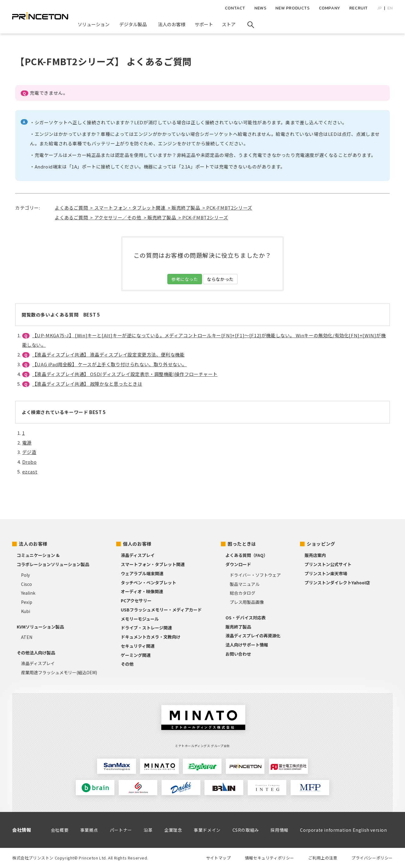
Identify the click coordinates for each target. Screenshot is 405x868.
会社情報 (22, 830)
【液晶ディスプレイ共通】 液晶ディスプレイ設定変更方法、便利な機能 (108, 354)
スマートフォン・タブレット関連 (153, 564)
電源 (27, 443)
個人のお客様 (137, 544)
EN (390, 8)
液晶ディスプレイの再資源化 (253, 636)
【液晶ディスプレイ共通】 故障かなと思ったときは (87, 384)
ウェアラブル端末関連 (142, 573)
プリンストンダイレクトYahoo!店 (337, 583)
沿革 (148, 830)
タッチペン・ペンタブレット (148, 583)
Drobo (30, 462)
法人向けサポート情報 (247, 645)
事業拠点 (89, 830)
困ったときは (242, 544)
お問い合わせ (238, 654)
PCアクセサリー (136, 601)
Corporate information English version (343, 830)
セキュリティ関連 (138, 646)
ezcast (30, 471)
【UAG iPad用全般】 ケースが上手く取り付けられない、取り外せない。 (110, 364)
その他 (127, 664)
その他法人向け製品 (36, 653)
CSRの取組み (246, 830)
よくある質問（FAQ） (247, 555)
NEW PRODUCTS (292, 8)
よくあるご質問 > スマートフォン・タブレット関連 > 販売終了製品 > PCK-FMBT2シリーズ (154, 208)
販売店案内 (315, 555)
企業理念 (173, 830)
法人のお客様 (33, 544)
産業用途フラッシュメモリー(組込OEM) (59, 672)
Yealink (28, 593)
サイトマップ (218, 858)
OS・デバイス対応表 (246, 618)
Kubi (26, 611)
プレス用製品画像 (247, 602)
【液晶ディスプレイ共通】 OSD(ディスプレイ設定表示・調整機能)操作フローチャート (125, 374)
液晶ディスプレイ (38, 663)
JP (379, 8)
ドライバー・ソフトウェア (255, 575)
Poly (25, 575)
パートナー (121, 830)
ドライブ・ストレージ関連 (146, 628)
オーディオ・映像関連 (142, 591)
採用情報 (279, 830)
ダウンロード (238, 564)
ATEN (27, 637)
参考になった (185, 279)
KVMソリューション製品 (40, 627)
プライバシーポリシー (372, 858)
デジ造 (29, 452)
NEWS (260, 8)
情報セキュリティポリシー (270, 858)
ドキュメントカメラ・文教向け (151, 637)
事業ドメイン (207, 830)
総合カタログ (243, 593)
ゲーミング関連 (136, 655)
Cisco (26, 584)
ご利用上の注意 (323, 858)
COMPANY (330, 8)
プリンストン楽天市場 (326, 573)
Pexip (27, 602)
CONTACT (235, 8)
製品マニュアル (245, 584)
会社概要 (60, 830)
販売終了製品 (238, 627)
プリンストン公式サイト (328, 564)
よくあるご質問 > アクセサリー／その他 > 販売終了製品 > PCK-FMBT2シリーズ (141, 217)
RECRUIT (359, 8)
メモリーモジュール (140, 619)
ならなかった (220, 279)
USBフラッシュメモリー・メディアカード (161, 610)
